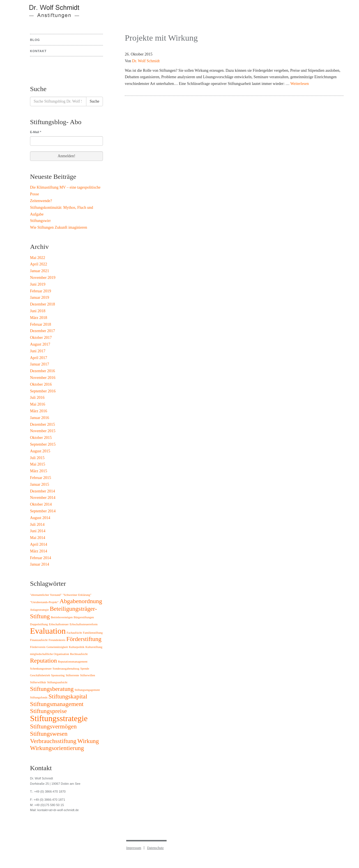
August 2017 (40, 344)
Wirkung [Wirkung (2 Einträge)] (88, 741)
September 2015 (43, 444)
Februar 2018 (41, 324)
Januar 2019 (40, 298)
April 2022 (39, 264)
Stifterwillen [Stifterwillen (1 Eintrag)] (88, 675)
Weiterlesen (300, 84)
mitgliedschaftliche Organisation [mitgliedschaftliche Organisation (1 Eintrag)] (50, 654)
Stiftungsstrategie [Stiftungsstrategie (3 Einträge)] (59, 718)
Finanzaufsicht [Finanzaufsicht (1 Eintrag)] (39, 640)
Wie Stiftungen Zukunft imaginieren (59, 227)
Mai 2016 (38, 404)
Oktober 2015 (41, 438)
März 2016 (39, 411)
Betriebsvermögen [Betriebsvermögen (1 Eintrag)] (62, 617)
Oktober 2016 (41, 384)
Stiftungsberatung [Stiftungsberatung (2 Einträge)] (52, 689)
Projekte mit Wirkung (161, 38)
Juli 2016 (37, 398)
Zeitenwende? (41, 201)
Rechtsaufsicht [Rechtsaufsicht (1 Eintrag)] (79, 654)
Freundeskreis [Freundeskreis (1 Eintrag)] (57, 640)
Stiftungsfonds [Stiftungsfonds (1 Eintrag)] (39, 697)
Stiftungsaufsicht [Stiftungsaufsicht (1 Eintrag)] (57, 682)
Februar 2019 (41, 291)
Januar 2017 (40, 364)
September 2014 (43, 511)
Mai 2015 (38, 464)
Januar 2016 (40, 418)
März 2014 (39, 551)
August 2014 (40, 518)
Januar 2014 (40, 564)
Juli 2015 (37, 458)
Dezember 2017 (42, 331)
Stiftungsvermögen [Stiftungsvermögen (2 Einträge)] (53, 726)
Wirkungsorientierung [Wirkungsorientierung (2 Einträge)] (57, 748)
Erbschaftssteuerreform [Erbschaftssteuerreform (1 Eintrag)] (83, 624)
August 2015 (40, 451)
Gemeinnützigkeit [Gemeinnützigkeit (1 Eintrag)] (57, 647)
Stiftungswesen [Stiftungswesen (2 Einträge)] (49, 734)
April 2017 (39, 358)
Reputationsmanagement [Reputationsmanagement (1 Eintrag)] (73, 662)
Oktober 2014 (41, 504)
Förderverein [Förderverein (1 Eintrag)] (38, 647)
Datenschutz (155, 848)
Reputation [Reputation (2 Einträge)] (43, 661)
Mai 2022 (38, 258)
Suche (95, 101)
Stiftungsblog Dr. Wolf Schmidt (51, 14)
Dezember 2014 (42, 491)
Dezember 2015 (42, 424)
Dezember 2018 (42, 304)
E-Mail (36, 132)
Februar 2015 (41, 478)
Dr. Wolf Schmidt (146, 61)
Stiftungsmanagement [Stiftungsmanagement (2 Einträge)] (57, 704)
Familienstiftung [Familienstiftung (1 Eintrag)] (93, 633)
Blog (35, 40)
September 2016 (43, 391)
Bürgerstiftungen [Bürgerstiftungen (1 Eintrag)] (84, 617)
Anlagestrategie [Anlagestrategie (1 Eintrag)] (39, 610)
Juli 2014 (37, 525)
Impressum (134, 848)
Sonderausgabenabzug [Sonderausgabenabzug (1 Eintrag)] (66, 669)
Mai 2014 (38, 538)
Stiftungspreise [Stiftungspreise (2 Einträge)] (48, 711)
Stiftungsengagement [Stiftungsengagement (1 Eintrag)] (87, 690)
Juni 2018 (38, 311)
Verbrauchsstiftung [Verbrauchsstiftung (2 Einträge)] (53, 741)
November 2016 (43, 378)
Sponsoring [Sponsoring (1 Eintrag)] (58, 675)
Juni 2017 (38, 351)
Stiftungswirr (40, 221)
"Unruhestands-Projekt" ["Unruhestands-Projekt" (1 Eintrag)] (44, 602)
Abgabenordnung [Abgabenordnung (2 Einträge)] (81, 601)
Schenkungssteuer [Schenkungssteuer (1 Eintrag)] (41, 669)
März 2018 (39, 318)
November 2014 (43, 498)
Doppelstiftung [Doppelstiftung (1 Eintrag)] (39, 624)
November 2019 (43, 278)
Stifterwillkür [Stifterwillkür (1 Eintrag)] (38, 682)
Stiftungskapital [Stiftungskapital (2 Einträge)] (68, 696)
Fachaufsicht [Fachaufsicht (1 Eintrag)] (74, 633)
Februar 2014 (41, 558)
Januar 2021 (40, 271)
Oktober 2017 (41, 338)
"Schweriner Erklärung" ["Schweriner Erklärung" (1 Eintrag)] (77, 595)
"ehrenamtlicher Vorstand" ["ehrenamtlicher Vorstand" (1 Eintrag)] (46, 595)
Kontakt (38, 51)
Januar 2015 (40, 484)
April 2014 (39, 544)
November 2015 (43, 431)
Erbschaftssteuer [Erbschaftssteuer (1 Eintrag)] (59, 624)
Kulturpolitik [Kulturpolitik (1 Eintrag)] (77, 647)
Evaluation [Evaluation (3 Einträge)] (48, 631)
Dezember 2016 (42, 371)
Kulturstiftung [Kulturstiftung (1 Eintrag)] (94, 647)
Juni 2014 (38, 531)
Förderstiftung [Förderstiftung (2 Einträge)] (84, 639)
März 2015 (39, 471)
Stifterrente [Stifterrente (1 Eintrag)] (72, 675)
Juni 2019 (38, 284)
